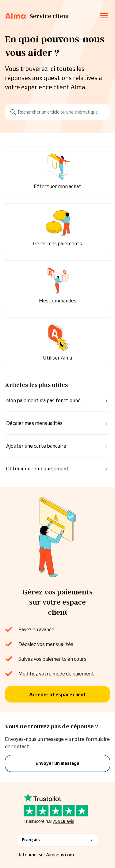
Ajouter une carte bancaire (36, 446)
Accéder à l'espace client (57, 695)
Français (58, 840)
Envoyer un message (57, 763)
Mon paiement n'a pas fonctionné (43, 400)
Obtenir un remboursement (37, 469)
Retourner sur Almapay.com (46, 855)
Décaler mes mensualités (34, 423)
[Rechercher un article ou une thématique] (57, 112)
